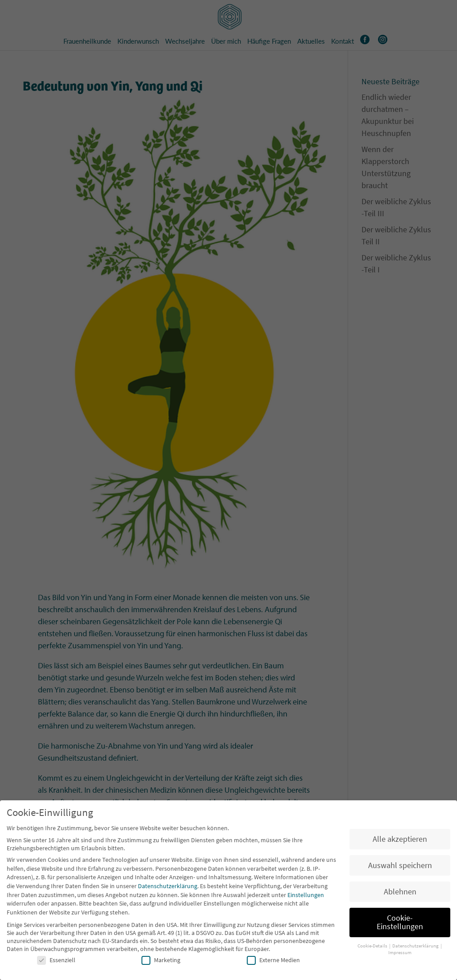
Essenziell (56, 962)
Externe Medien (273, 962)
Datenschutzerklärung (168, 888)
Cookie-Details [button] (373, 948)
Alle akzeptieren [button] (400, 841)
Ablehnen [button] (400, 894)
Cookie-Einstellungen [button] (400, 925)
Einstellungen (306, 897)
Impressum (400, 955)
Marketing (161, 962)
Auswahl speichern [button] (400, 868)
